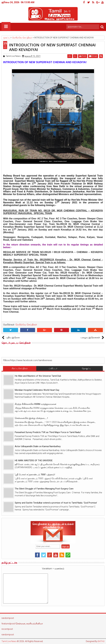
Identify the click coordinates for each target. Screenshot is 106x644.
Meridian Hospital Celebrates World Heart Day (37, 390)
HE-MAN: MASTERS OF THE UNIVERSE (34, 460)
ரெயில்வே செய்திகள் (26, 325)
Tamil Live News (9, 641)
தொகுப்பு (86, 368)
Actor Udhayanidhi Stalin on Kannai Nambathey (38, 446)
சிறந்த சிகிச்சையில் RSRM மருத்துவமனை (36, 404)
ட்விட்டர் (53, 368)
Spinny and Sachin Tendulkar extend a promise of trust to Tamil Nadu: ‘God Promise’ (56, 503)
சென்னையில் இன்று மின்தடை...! (31, 418)
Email (93, 56)
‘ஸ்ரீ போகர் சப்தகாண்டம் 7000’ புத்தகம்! (35, 475)
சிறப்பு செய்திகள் (20, 368)
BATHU (101, 641)
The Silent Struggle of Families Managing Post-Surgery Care (44, 489)
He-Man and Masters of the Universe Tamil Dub (38, 376)
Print (83, 56)
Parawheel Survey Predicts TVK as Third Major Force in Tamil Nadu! (48, 432)
